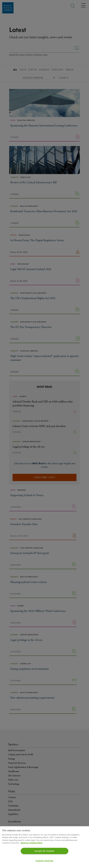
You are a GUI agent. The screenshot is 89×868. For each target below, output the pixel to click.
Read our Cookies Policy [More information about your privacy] (32, 843)
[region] (44, 847)
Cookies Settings (44, 861)
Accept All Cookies (45, 851)
